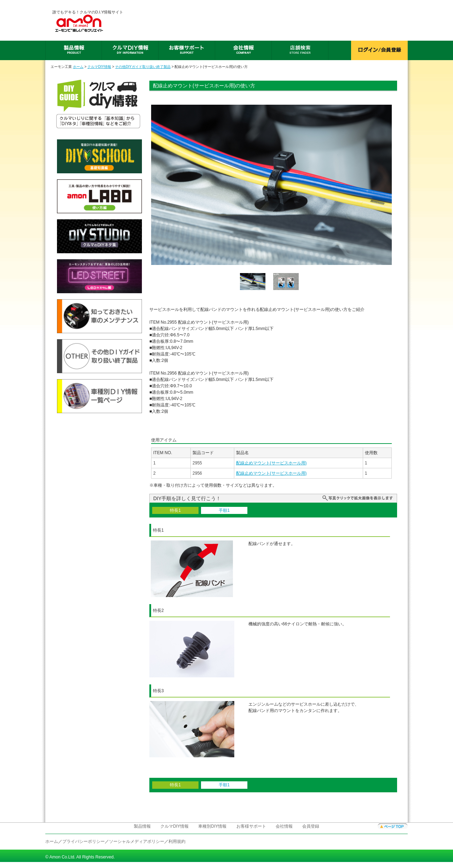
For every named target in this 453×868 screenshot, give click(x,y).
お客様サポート (251, 826)
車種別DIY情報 (212, 826)
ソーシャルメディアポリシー (137, 841)
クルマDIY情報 (99, 67)
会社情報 (284, 826)
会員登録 (311, 826)
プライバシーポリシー (84, 841)
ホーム (78, 67)
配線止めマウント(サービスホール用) (271, 463)
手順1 (224, 510)
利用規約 (177, 841)
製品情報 (142, 826)
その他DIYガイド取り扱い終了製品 (143, 67)
